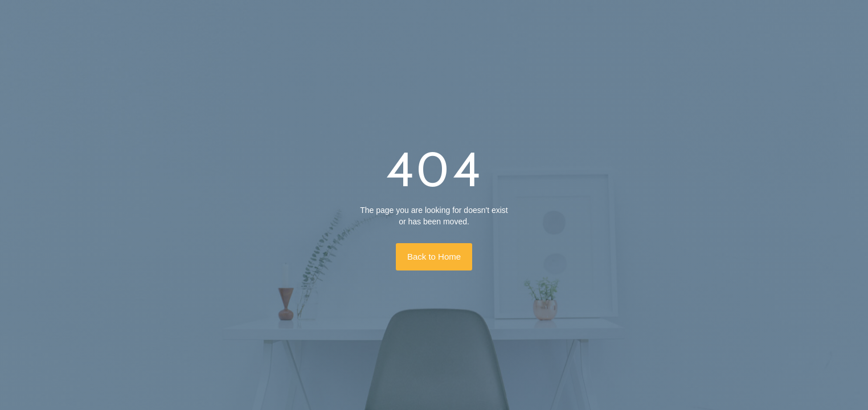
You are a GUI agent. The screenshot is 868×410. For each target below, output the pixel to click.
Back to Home (434, 257)
